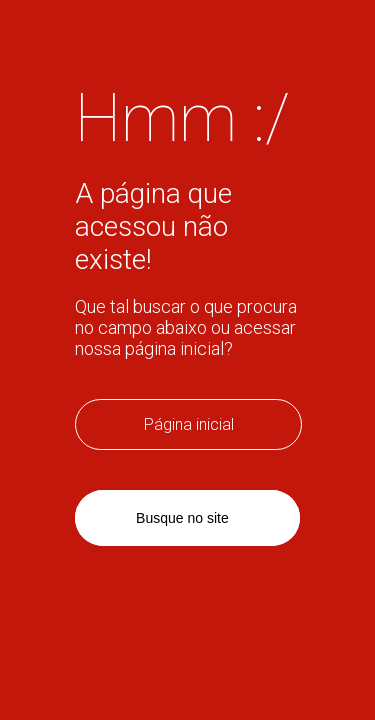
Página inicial (189, 424)
